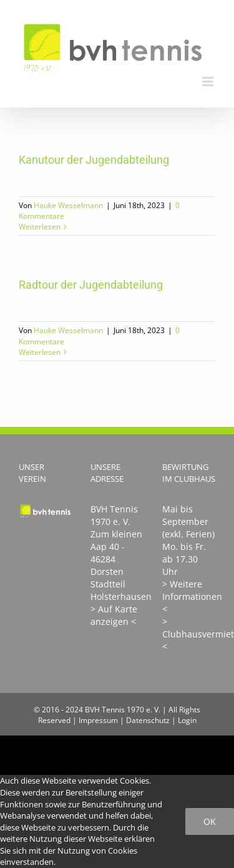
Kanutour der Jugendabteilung (94, 160)
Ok (210, 821)
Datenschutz (148, 720)
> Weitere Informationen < (192, 596)
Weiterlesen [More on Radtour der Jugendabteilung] (40, 352)
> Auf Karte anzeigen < (114, 615)
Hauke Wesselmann (68, 205)
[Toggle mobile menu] (209, 82)
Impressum (98, 720)
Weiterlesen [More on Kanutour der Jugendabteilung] (40, 227)
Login (187, 720)
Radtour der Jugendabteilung (91, 285)
